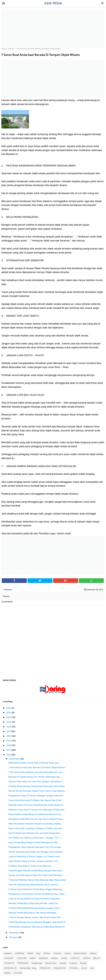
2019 (9, 741)
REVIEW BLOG (11, 968)
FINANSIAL (9, 958)
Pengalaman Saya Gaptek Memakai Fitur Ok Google (35, 847)
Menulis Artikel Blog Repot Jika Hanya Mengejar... (33, 913)
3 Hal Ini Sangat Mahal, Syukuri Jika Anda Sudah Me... (35, 917)
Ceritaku (57, 953)
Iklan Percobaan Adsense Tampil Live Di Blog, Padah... (35, 824)
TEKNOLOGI (45, 968)
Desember (14, 759)
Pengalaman (37, 963)
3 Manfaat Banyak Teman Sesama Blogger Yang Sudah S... (38, 922)
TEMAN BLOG (60, 968)
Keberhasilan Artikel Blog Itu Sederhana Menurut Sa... (35, 814)
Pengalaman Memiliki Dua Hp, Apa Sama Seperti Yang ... (37, 819)
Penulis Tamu (51, 963)
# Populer (8, 590)
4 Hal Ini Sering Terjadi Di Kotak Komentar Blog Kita (34, 899)
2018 (9, 745)
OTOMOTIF (9, 963)
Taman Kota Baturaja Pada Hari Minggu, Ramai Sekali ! (36, 852)
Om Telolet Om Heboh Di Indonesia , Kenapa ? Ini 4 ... (35, 838)
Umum (84, 968)
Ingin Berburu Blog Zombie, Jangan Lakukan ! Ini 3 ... (35, 861)
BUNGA (47, 953)
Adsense (8, 953)
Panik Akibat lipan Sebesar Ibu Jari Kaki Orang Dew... (35, 833)
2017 (9, 750)
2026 (9, 708)
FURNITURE (22, 958)
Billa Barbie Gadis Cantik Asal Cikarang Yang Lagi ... (35, 763)
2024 (9, 717)
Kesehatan (43, 958)
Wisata (7, 973)
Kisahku (55, 958)
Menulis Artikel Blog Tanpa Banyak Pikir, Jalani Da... (34, 903)
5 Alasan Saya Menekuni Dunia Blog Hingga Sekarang (35, 889)
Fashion (93, 953)
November (15, 933)
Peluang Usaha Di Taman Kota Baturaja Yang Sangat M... (37, 805)
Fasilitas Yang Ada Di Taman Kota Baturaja (30, 866)
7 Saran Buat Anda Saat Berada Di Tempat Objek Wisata (37, 767)
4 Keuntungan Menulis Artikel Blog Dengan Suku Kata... (36, 871)
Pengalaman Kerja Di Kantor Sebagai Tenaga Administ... (37, 796)
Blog (38, 953)
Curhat (67, 953)
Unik (92, 968)
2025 (9, 713)
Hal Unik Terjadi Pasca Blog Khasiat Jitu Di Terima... (34, 885)
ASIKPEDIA (20, 953)
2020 (9, 736)
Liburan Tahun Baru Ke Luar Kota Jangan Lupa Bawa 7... (36, 782)
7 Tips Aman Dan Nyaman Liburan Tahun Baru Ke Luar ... (36, 772)
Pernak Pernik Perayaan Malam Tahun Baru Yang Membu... (37, 791)
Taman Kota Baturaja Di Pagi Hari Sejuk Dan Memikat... (36, 875)
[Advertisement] (53, 28)
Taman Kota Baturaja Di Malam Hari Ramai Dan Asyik (35, 800)
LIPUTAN (86, 958)
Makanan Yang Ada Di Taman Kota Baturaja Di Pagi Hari (36, 810)
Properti (73, 963)
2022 (9, 727)
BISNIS (30, 953)
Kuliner (64, 958)
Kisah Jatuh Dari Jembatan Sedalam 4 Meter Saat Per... (36, 828)
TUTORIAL (74, 968)
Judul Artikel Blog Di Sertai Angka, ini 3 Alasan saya (34, 857)
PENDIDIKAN (23, 963)
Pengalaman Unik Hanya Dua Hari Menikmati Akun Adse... (37, 894)
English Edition (80, 953)
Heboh (33, 958)
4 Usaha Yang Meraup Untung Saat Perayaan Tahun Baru (37, 786)
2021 (9, 731)
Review (83, 963)
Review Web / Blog (28, 968)
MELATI (96, 958)
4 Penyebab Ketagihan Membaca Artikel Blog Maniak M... (37, 927)
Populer (63, 963)
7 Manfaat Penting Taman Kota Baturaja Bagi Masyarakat (37, 880)
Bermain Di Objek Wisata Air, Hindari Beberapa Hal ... (35, 777)
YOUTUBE (18, 973)
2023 (9, 722)
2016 (9, 755)
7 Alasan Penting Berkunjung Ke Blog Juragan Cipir (34, 908)
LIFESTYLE (75, 958)
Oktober (14, 937)
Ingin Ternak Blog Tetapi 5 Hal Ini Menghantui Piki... (34, 842)
